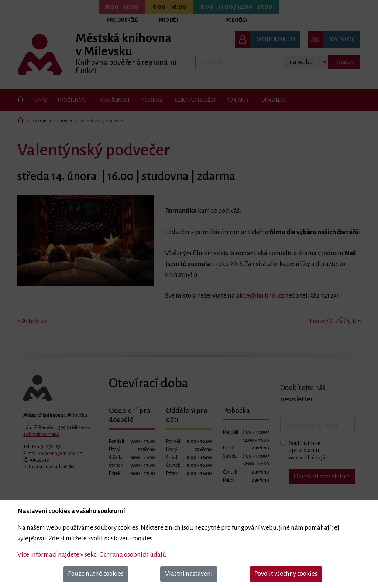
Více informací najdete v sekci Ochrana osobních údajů (92, 555)
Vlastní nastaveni (189, 574)
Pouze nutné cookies (96, 574)
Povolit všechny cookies (286, 574)
